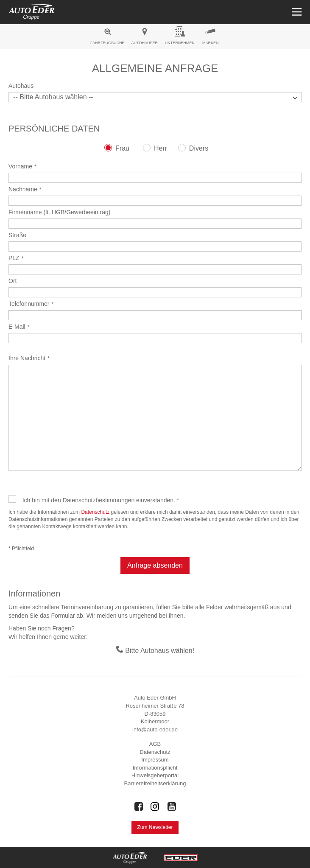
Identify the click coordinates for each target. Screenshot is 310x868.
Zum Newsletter (155, 827)
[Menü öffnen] (296, 12)
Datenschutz (95, 512)
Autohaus (21, 86)
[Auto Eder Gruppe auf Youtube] (172, 806)
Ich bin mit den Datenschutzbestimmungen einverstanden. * (101, 500)
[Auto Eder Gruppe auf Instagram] (155, 806)
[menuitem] (108, 38)
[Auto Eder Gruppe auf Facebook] (139, 806)
